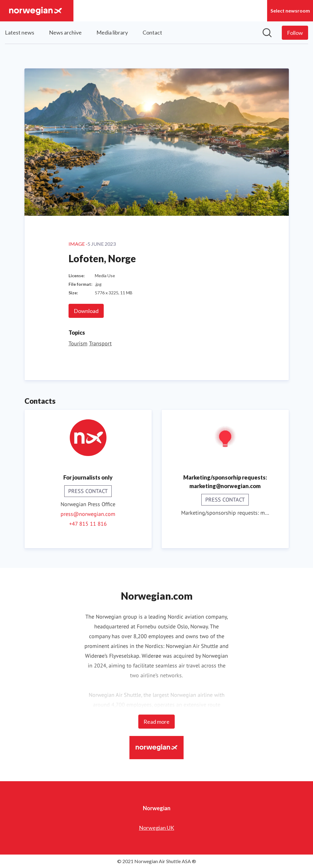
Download (86, 311)
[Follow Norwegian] (295, 33)
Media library (112, 32)
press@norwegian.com (88, 514)
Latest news (20, 32)
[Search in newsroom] (267, 33)
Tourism (78, 343)
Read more (156, 722)
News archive (65, 32)
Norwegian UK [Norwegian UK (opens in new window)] (156, 828)
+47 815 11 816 (88, 524)
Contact (152, 32)
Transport (100, 343)
